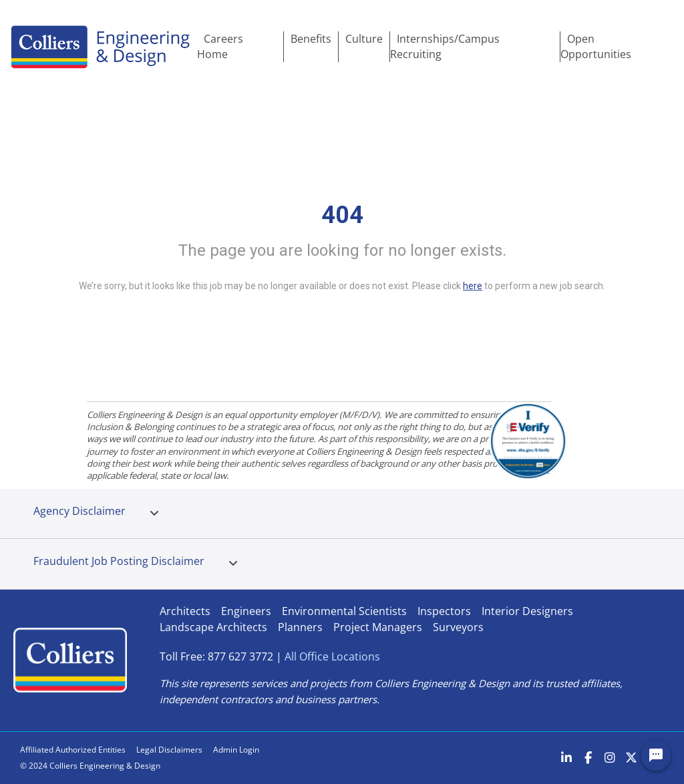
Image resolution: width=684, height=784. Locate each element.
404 (342, 215)
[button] (154, 514)
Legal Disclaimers (169, 750)
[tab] (154, 514)
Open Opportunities (596, 46)
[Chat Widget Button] (656, 756)
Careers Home (220, 46)
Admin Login (236, 750)
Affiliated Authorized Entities (73, 750)
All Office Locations (332, 656)
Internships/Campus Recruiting (445, 46)
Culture (364, 39)
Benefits (311, 39)
